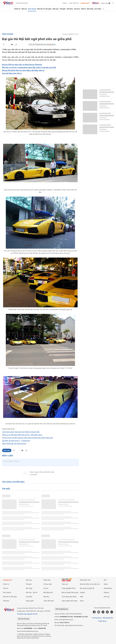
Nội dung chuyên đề (87, 588)
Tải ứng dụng (96, 618)
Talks (82, 597)
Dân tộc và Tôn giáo (44, 9)
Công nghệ (30, 601)
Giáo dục (56, 9)
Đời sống (90, 9)
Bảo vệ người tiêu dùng (70, 592)
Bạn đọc (46, 597)
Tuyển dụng (102, 621)
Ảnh (105, 580)
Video (106, 584)
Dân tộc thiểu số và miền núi (90, 584)
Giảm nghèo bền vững (69, 601)
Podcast (65, 3)
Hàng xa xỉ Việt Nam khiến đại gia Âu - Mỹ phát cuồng (22, 435)
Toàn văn (65, 584)
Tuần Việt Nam (74, 3)
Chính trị (17, 9)
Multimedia (108, 588)
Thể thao (70, 9)
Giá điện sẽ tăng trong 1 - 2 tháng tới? (16, 441)
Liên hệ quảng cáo (62, 609)
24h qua (107, 597)
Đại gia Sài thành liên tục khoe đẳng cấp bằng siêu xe (23, 70)
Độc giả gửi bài (108, 618)
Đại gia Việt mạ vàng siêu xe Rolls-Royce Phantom (22, 65)
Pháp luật (47, 580)
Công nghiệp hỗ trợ (69, 588)
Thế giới (63, 9)
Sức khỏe (98, 9)
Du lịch (46, 588)
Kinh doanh (32, 9)
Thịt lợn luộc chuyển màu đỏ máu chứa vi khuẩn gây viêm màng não (27, 438)
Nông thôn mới (85, 580)
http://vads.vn (65, 622)
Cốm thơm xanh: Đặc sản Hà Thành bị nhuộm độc (21, 432)
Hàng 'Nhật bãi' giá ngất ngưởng (14, 444)
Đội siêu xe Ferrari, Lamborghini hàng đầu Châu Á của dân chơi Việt (29, 68)
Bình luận (7, 450)
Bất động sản (48, 592)
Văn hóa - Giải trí (80, 9)
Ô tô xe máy (48, 584)
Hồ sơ (82, 601)
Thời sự (24, 9)
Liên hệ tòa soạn (24, 619)
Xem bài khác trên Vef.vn (12, 73)
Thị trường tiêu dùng (69, 597)
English (82, 592)
